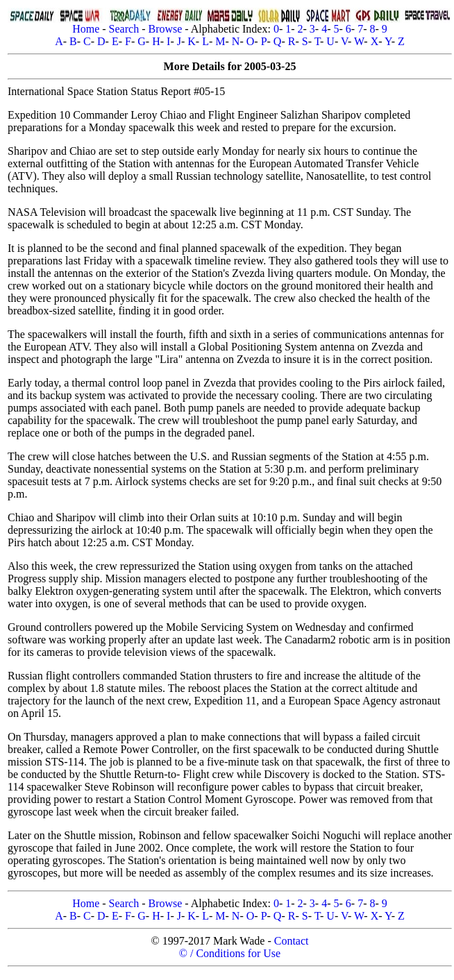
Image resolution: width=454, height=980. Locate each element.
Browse (165, 29)
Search (124, 29)
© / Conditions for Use (230, 953)
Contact (292, 941)
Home (86, 29)
